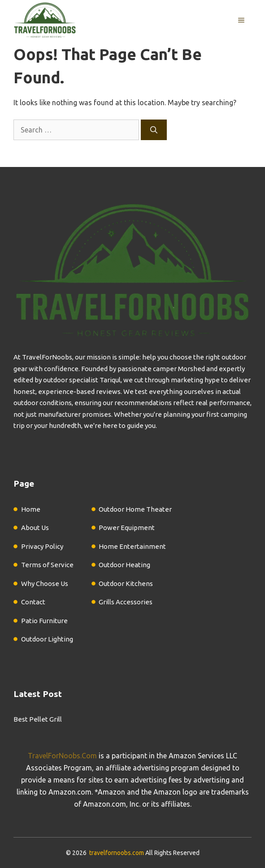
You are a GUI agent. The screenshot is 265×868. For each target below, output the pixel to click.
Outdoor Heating (124, 565)
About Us (35, 528)
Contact (33, 602)
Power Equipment (127, 528)
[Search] (154, 130)
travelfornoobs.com (117, 853)
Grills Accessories (126, 602)
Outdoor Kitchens (126, 584)
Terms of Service (47, 565)
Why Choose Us (45, 584)
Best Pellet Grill (38, 719)
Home (31, 509)
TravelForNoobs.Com (62, 756)
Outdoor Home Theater (135, 509)
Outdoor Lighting (47, 639)
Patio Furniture (44, 621)
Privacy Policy (42, 546)
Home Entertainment (132, 546)
